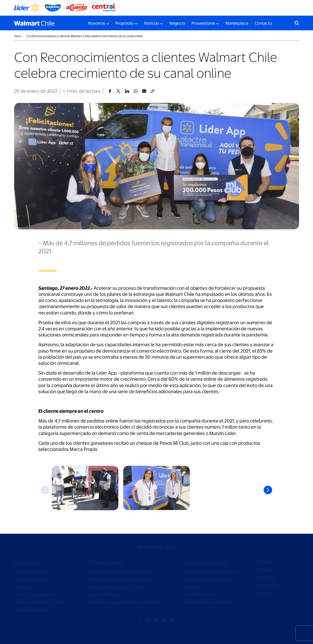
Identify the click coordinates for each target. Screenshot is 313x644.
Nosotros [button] (97, 23)
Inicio (18, 36)
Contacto (263, 23)
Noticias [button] (152, 23)
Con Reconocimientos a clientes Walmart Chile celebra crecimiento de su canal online (84, 36)
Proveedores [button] (203, 23)
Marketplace (237, 23)
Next (268, 490)
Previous (45, 490)
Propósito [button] (125, 23)
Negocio (177, 23)
